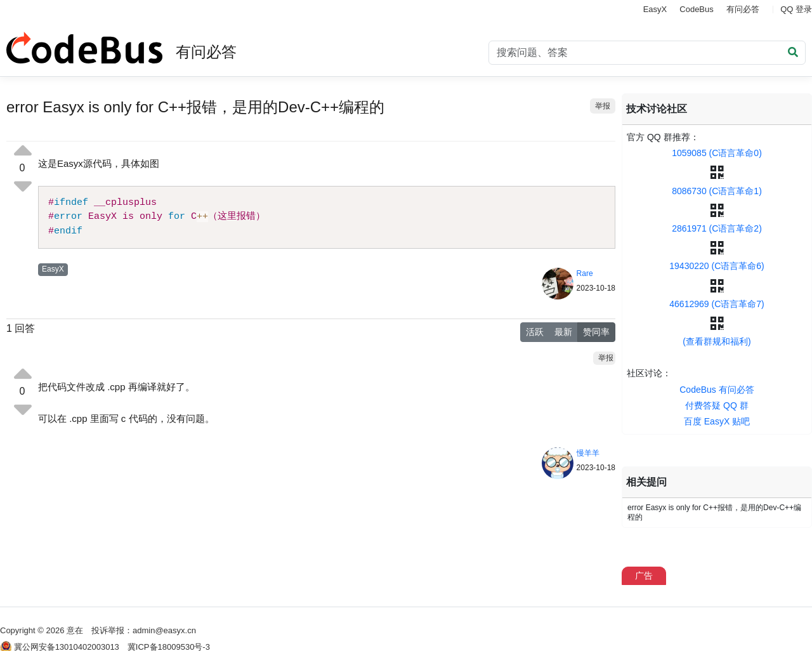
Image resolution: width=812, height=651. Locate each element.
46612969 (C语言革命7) (717, 304)
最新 (563, 332)
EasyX (655, 9)
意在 (75, 630)
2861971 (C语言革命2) (717, 228)
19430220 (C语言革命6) (717, 266)
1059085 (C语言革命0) (717, 153)
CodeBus (696, 9)
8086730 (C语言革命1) (717, 191)
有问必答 (743, 9)
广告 (644, 575)
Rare (585, 273)
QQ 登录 (796, 9)
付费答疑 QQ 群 (717, 405)
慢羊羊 (588, 453)
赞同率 (596, 332)
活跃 (535, 332)
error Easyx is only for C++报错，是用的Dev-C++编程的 (714, 512)
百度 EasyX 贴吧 (717, 421)
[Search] (647, 53)
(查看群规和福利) (717, 341)
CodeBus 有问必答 (717, 390)
